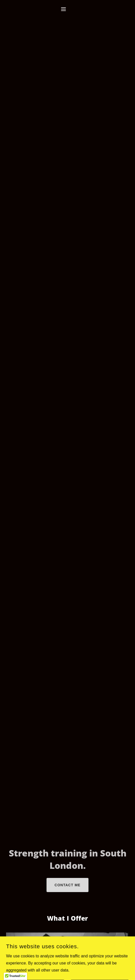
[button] (68, 9)
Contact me (67, 885)
